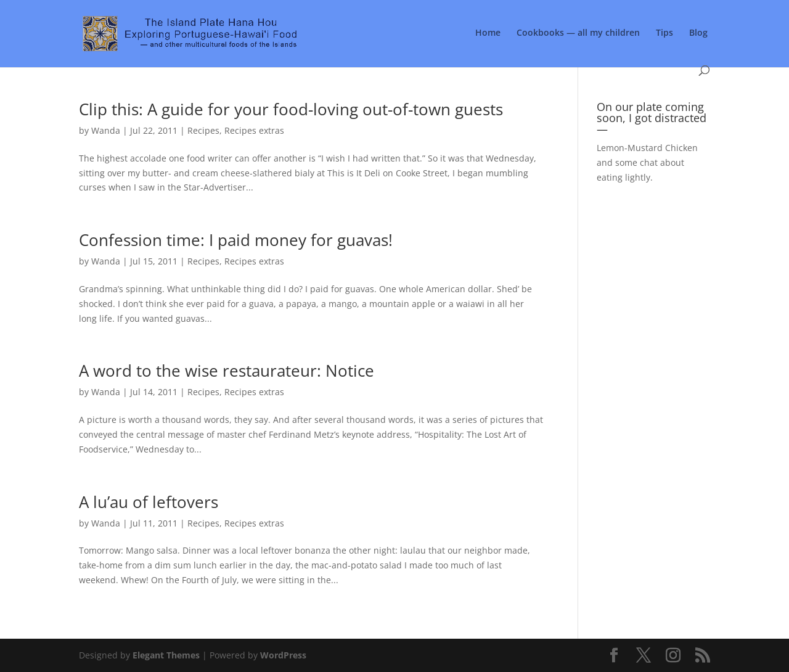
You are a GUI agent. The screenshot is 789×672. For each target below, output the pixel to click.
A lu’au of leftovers (149, 502)
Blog (698, 33)
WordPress (283, 655)
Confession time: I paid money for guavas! (236, 240)
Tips (664, 33)
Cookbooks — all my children (578, 33)
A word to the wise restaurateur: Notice (227, 371)
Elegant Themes (166, 655)
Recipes (203, 130)
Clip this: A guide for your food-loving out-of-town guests (291, 109)
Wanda (106, 130)
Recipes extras (254, 130)
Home (488, 33)
